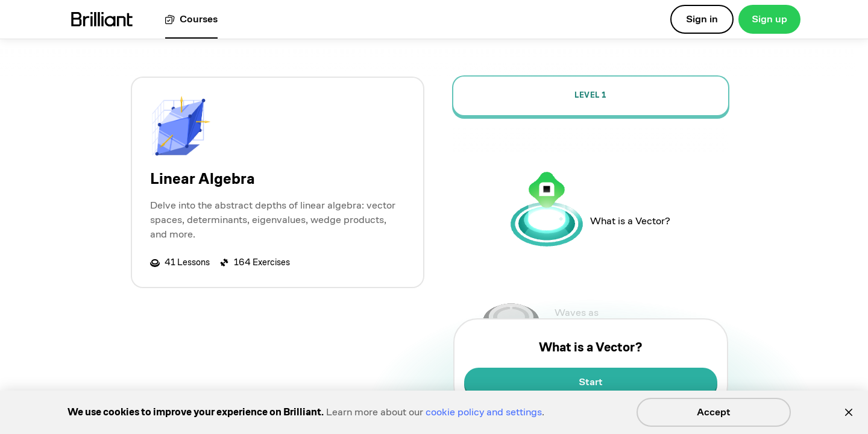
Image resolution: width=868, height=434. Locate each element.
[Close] (849, 412)
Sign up (769, 19)
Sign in (702, 19)
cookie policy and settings (484, 412)
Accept (714, 412)
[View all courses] (191, 20)
